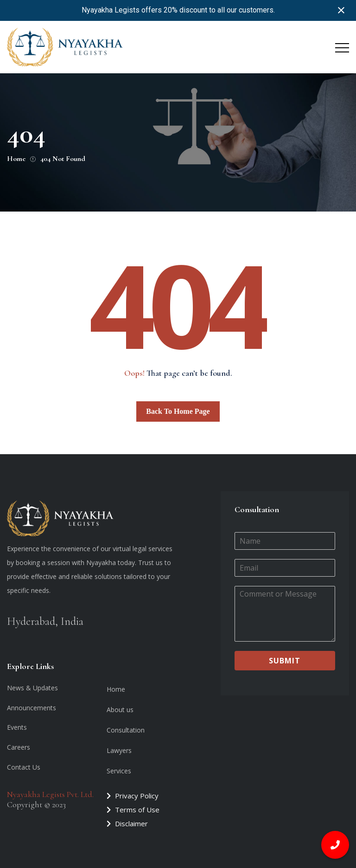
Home (116, 689)
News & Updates (32, 688)
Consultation (126, 730)
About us (120, 710)
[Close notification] (341, 10)
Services (119, 771)
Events (17, 727)
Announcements (32, 708)
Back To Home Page (178, 411)
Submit (285, 661)
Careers (19, 747)
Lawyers (119, 750)
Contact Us (24, 767)
